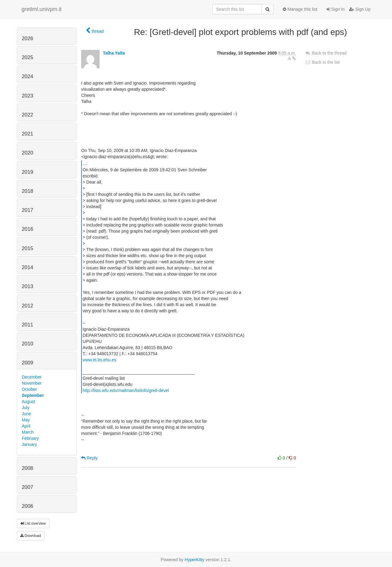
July (26, 408)
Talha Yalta (114, 53)
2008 (27, 468)
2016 (27, 229)
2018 (27, 191)
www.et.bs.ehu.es (100, 360)
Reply (89, 458)
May (26, 420)
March (28, 432)
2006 (27, 506)
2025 (27, 57)
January (29, 444)
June (26, 414)
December (32, 377)
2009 (27, 363)
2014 (27, 267)
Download (31, 536)
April (26, 426)
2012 (27, 306)
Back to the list (322, 62)
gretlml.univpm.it (41, 9)
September (33, 395)
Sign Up (360, 9)
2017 (27, 210)
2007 (27, 487)
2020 (27, 153)
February (30, 438)
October (29, 389)
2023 (27, 96)
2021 (27, 134)
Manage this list (300, 9)
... (85, 163)
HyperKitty (195, 560)
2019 (27, 172)
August (28, 401)
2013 (27, 286)
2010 (27, 344)
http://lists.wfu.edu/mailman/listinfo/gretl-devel (126, 390)
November (32, 383)
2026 (27, 38)
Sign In (335, 9)
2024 (27, 76)
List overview (33, 523)
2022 (27, 115)
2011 (27, 325)
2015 (27, 248)
